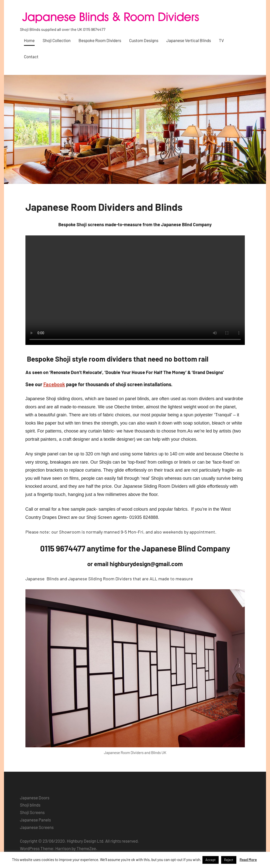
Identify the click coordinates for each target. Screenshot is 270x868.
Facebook (54, 384)
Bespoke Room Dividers (100, 40)
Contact (31, 56)
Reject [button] (229, 860)
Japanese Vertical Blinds (189, 40)
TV (221, 40)
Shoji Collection (57, 40)
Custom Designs (144, 40)
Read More (248, 860)
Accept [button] (211, 860)
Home (29, 40)
